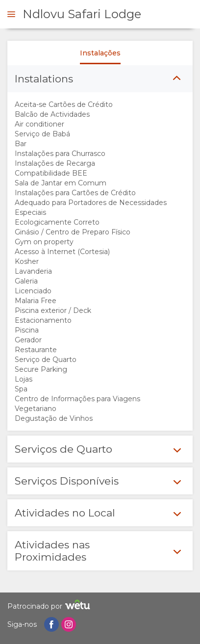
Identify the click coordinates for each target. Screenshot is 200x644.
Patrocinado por (50, 606)
